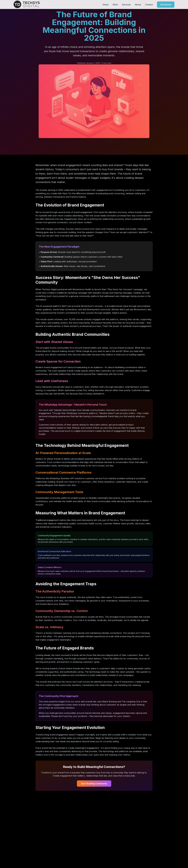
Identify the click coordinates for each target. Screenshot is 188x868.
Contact (149, 4)
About (138, 4)
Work (115, 4)
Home (106, 4)
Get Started (166, 4)
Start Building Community (94, 784)
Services (126, 4)
